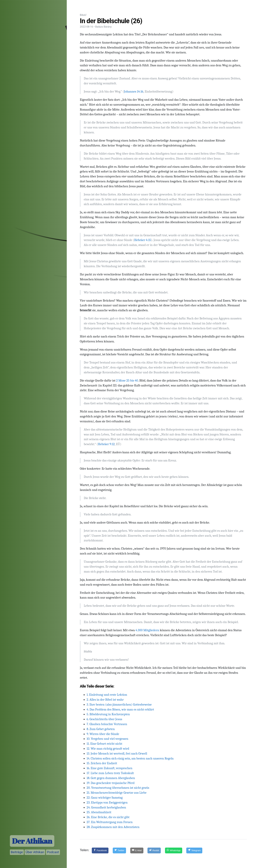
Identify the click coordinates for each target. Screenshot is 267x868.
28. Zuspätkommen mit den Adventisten (113, 827)
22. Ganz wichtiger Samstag (105, 798)
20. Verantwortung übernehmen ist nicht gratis (118, 788)
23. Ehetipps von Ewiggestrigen (107, 803)
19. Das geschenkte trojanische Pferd (111, 783)
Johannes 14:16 (134, 92)
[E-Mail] (137, 850)
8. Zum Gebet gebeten (101, 729)
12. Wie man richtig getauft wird (108, 749)
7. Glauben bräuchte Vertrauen (107, 724)
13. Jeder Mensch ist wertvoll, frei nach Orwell (117, 754)
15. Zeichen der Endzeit (102, 763)
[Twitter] (119, 850)
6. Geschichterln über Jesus (104, 719)
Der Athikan (32, 841)
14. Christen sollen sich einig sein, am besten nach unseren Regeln (130, 758)
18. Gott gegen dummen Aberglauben (111, 778)
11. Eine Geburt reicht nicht (104, 744)
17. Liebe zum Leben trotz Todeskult (110, 773)
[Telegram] (194, 850)
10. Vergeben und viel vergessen (107, 739)
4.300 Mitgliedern (147, 630)
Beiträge (17, 852)
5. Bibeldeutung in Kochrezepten (108, 714)
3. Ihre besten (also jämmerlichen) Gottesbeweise (119, 705)
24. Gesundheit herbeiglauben (106, 807)
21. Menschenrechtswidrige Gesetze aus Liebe (117, 793)
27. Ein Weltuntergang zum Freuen (110, 822)
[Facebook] (100, 850)
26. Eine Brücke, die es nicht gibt (108, 817)
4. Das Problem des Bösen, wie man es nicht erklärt (120, 709)
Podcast (53, 852)
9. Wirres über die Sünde (103, 734)
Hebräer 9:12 (106, 444)
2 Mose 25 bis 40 (127, 381)
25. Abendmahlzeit (99, 812)
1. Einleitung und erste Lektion (107, 695)
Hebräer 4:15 (143, 240)
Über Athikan (35, 852)
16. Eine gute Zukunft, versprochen (109, 768)
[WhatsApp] (174, 850)
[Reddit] (154, 850)
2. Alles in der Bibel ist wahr (105, 700)
